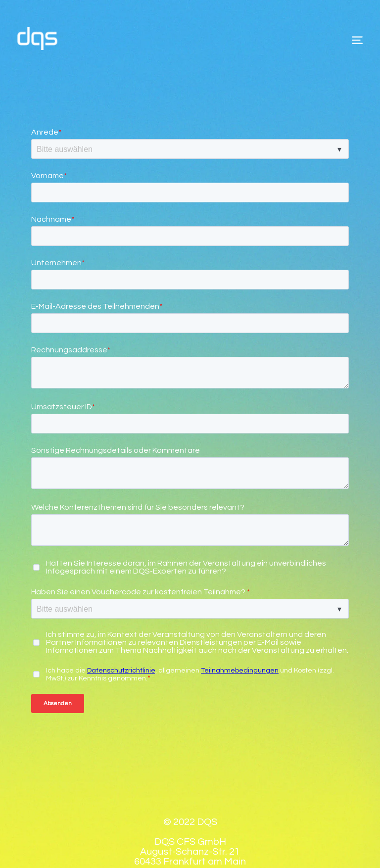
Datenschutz (197, 839)
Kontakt (252, 839)
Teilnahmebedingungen (240, 637)
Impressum (135, 839)
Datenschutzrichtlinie (121, 637)
